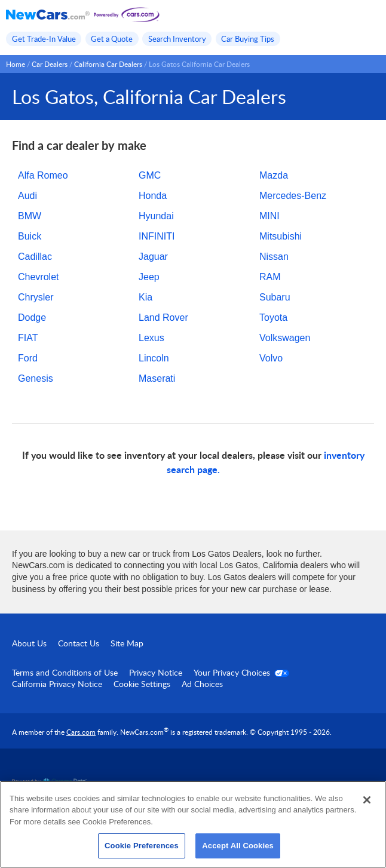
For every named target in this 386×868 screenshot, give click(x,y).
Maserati (157, 378)
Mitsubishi (281, 236)
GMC (150, 175)
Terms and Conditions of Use (65, 672)
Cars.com (81, 732)
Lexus (151, 338)
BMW (30, 216)
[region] (193, 824)
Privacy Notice (156, 672)
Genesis (36, 378)
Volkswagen (285, 338)
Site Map (127, 643)
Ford (28, 358)
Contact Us (79, 643)
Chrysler (36, 297)
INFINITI (157, 236)
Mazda (274, 175)
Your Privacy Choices (241, 672)
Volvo (271, 358)
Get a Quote (112, 39)
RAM (270, 277)
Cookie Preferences (142, 846)
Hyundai (156, 216)
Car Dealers (50, 64)
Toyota (273, 318)
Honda (153, 196)
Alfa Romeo (43, 175)
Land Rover (163, 318)
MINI (269, 216)
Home (16, 64)
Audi (27, 196)
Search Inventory (177, 39)
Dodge (32, 318)
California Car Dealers (108, 64)
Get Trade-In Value (44, 39)
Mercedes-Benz (293, 196)
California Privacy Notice (57, 684)
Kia (145, 297)
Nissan (274, 257)
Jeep (149, 277)
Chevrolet (38, 277)
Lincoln (154, 358)
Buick (30, 236)
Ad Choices (202, 684)
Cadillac (35, 257)
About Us (29, 643)
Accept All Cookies (238, 846)
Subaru (275, 297)
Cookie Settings (142, 684)
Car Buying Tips (248, 39)
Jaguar (153, 257)
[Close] (367, 800)
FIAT (28, 338)
